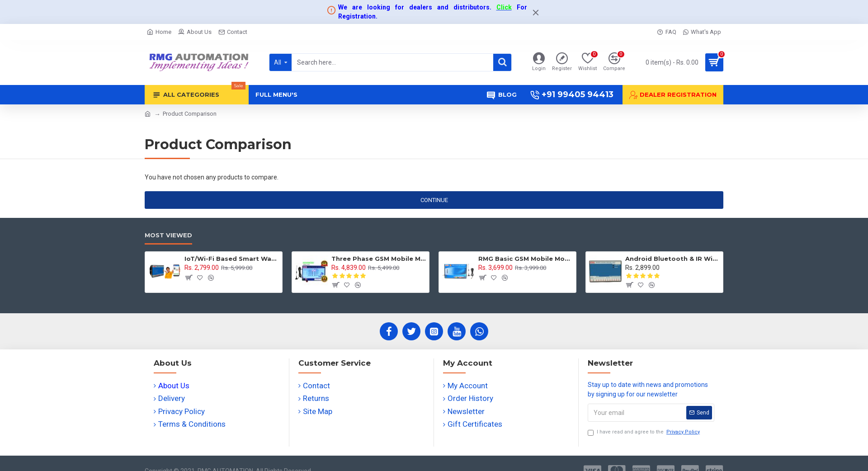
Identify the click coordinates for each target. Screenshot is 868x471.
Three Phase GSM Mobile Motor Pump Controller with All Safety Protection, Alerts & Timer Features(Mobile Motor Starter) (379, 259)
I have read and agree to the (644, 432)
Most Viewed (168, 235)
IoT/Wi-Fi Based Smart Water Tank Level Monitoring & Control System (232, 259)
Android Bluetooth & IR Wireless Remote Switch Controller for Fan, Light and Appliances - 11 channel (672, 259)
